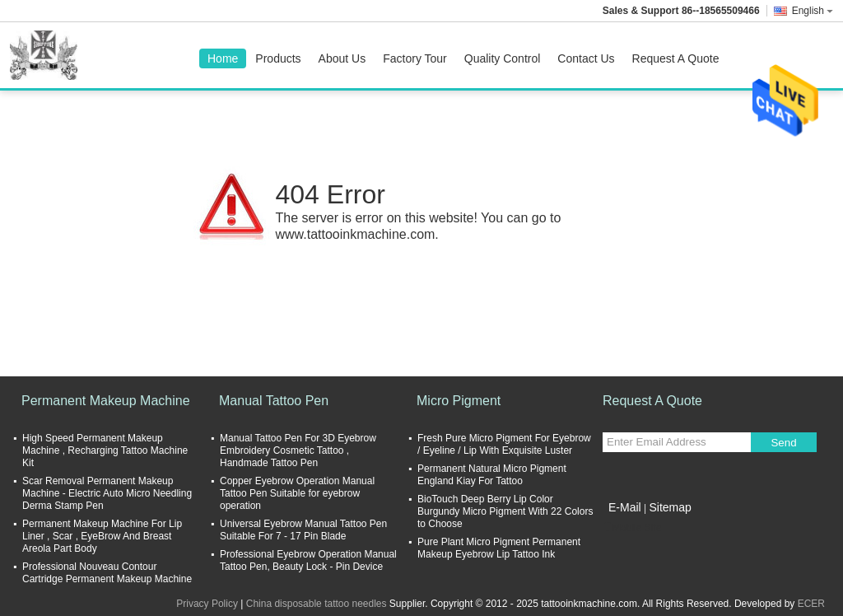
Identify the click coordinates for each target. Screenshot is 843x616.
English (813, 11)
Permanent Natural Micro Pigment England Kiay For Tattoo (492, 475)
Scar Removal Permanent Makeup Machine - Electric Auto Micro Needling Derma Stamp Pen (107, 493)
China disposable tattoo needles (317, 604)
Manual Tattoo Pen (274, 401)
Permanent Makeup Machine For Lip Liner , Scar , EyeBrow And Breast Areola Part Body (102, 536)
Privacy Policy (207, 604)
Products (278, 58)
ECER (811, 604)
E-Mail (625, 507)
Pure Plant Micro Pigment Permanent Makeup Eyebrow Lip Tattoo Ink (499, 548)
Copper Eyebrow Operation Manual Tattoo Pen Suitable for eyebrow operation (297, 493)
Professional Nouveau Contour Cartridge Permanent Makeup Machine (107, 573)
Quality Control (503, 58)
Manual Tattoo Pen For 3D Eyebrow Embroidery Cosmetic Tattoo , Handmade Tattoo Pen (298, 450)
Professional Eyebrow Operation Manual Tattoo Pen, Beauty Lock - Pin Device (308, 560)
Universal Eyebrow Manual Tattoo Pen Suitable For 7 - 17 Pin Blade (303, 530)
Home (223, 58)
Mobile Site (632, 528)
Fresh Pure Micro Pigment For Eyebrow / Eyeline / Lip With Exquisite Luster (504, 444)
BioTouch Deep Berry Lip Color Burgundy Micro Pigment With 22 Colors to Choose (505, 511)
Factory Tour (415, 58)
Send (783, 443)
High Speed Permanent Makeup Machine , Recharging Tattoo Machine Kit (105, 450)
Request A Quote (676, 58)
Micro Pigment (459, 401)
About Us (342, 58)
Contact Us (586, 58)
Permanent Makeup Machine (106, 401)
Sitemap (670, 507)
